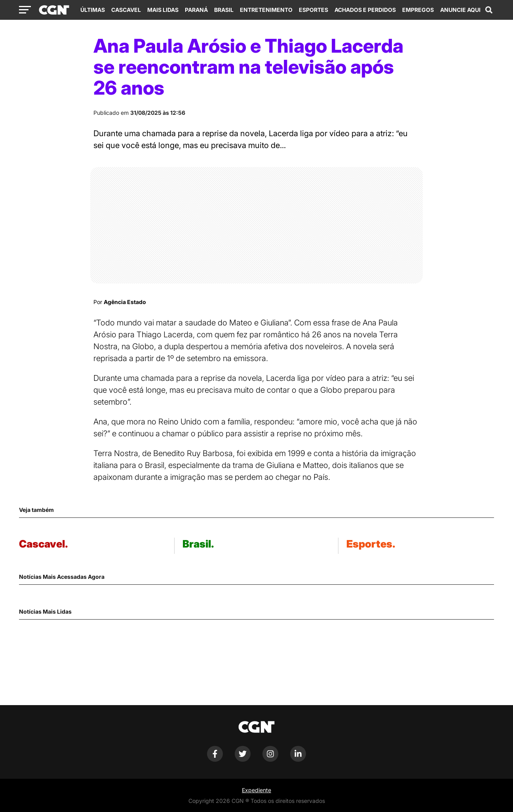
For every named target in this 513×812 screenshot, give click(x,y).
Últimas (93, 10)
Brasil (224, 10)
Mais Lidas (163, 10)
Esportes (313, 10)
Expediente (256, 790)
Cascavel (126, 10)
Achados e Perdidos (365, 10)
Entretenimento (266, 10)
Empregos (418, 10)
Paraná (196, 10)
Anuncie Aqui (460, 10)
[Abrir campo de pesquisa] (489, 10)
